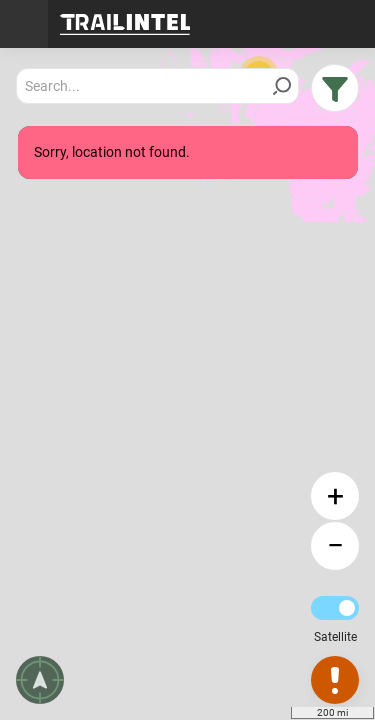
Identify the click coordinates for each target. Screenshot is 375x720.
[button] (335, 88)
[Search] (282, 86)
